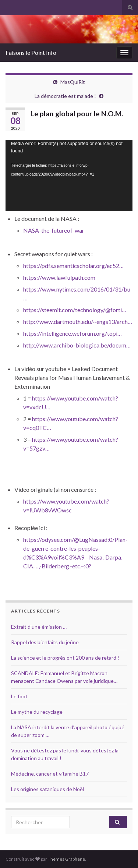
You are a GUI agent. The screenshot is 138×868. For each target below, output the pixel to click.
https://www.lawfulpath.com (59, 277)
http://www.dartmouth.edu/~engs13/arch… (78, 322)
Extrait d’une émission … (39, 627)
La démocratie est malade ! (65, 96)
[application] (69, 176)
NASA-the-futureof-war (54, 230)
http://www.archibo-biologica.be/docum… (77, 345)
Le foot (19, 696)
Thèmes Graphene (66, 859)
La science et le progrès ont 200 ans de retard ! (65, 658)
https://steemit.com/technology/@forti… (75, 310)
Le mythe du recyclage (37, 712)
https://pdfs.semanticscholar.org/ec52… (73, 266)
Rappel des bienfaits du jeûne (45, 642)
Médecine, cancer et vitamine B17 (50, 774)
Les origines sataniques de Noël (47, 789)
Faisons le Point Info (31, 52)
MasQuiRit (73, 82)
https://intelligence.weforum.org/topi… (72, 333)
